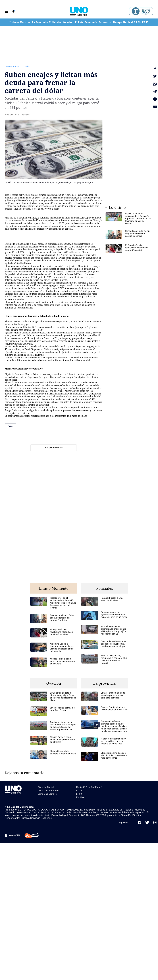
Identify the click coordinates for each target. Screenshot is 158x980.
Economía (91, 22)
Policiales (55, 22)
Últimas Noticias (20, 22)
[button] (6, 11)
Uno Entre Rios (12, 66)
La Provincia (40, 22)
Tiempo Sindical (123, 22)
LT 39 (137, 22)
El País (79, 22)
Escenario (105, 22)
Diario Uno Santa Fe (48, 794)
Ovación (68, 22)
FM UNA (80, 797)
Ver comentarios (54, 448)
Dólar (28, 66)
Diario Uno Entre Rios (48, 790)
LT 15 (145, 22)
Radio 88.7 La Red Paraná (89, 787)
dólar (36, 195)
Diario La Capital (46, 787)
